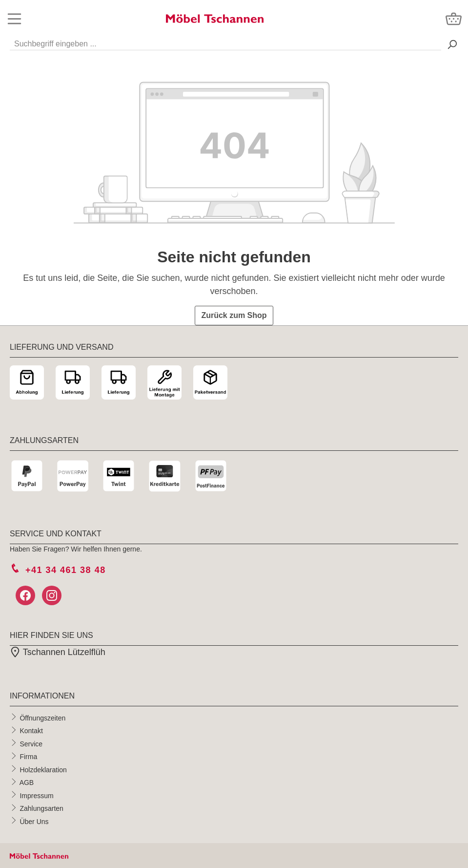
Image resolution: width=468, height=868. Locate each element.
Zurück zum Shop (234, 315)
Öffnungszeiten (42, 718)
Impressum (36, 795)
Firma (28, 757)
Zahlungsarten (41, 808)
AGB (27, 783)
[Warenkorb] (454, 19)
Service (31, 743)
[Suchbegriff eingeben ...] (225, 42)
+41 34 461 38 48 (66, 570)
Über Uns (34, 821)
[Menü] (14, 19)
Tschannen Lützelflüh (58, 652)
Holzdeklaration (43, 769)
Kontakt (31, 731)
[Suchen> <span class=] (452, 44)
